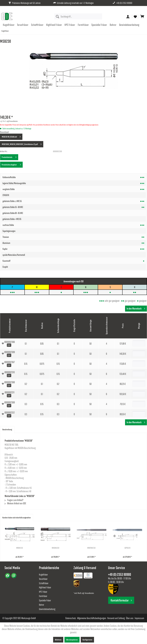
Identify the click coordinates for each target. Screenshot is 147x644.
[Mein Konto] (128, 16)
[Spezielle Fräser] (99, 25)
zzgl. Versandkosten (12, 121)
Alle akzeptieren (72, 640)
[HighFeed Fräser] (54, 25)
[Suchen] (57, 16)
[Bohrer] (113, 25)
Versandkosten (89, 593)
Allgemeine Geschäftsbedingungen (92, 618)
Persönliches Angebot (11, 164)
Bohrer (41, 605)
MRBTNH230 (91, 548)
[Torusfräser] (23, 25)
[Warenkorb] (142, 16)
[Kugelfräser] (9, 25)
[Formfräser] (83, 25)
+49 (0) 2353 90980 (124, 3)
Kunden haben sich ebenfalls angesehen (17, 517)
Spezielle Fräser (45, 600)
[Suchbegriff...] (78, 16)
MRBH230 (20, 548)
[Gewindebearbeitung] (129, 25)
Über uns (130, 618)
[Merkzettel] (135, 16)
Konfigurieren (87, 640)
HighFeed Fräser (45, 587)
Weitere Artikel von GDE (15, 503)
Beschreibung (7, 429)
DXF (9, 345)
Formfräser (43, 596)
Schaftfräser (44, 583)
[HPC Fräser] (70, 25)
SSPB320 (127, 548)
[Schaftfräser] (37, 25)
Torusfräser (43, 579)
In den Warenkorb (136, 308)
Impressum (139, 618)
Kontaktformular (121, 600)
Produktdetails (9, 157)
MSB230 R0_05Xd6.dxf (11, 136)
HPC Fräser (43, 592)
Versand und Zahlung (116, 618)
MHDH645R (56, 548)
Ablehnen (58, 640)
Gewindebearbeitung (47, 609)
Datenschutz (71, 618)
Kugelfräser (43, 575)
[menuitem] (78, 16)
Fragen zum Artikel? (14, 500)
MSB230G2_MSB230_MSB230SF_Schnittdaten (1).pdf (22, 144)
